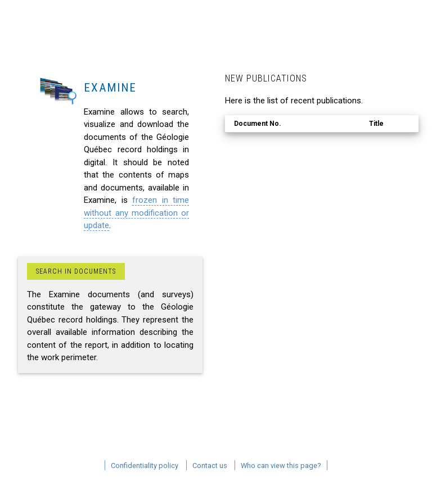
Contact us (210, 466)
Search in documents (76, 271)
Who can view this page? (281, 466)
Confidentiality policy (145, 466)
